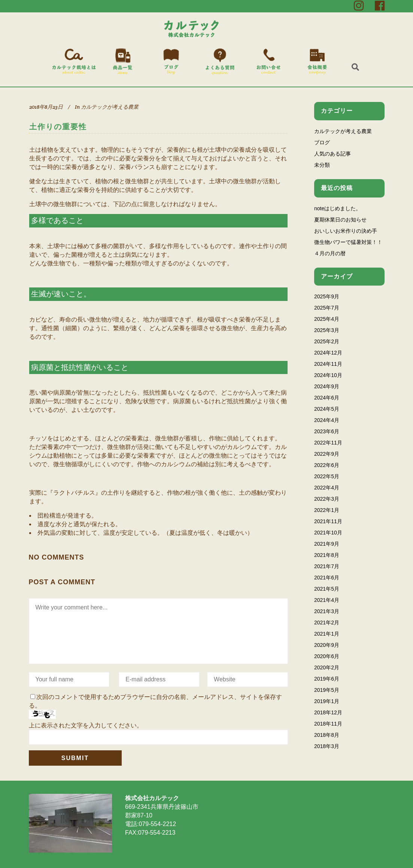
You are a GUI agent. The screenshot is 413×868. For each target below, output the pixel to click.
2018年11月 (328, 724)
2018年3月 (327, 746)
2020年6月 (327, 656)
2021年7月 (327, 566)
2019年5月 (327, 690)
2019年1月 (327, 701)
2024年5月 (327, 409)
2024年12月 (328, 353)
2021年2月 (327, 623)
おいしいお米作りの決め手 (346, 231)
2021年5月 (327, 589)
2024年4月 (327, 420)
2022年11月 (328, 443)
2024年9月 (327, 386)
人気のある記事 (332, 154)
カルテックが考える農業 (110, 107)
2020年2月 (327, 667)
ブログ (322, 142)
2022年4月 (327, 488)
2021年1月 (327, 634)
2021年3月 (327, 611)
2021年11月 (328, 521)
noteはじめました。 (338, 208)
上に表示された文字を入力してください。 (86, 725)
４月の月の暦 (330, 253)
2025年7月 (327, 308)
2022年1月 (327, 510)
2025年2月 (327, 341)
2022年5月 (327, 476)
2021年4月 (327, 600)
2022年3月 (327, 499)
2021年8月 (327, 555)
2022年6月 (327, 465)
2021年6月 (327, 578)
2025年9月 (327, 296)
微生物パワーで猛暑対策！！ (348, 242)
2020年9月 (327, 645)
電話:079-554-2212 (151, 824)
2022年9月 (327, 454)
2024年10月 (328, 375)
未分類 (322, 165)
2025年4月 (327, 319)
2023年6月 (327, 431)
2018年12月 (328, 712)
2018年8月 (327, 735)
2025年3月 (327, 330)
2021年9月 (327, 544)
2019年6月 (327, 679)
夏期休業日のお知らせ (340, 220)
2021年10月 (328, 533)
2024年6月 (327, 398)
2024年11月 (328, 364)
